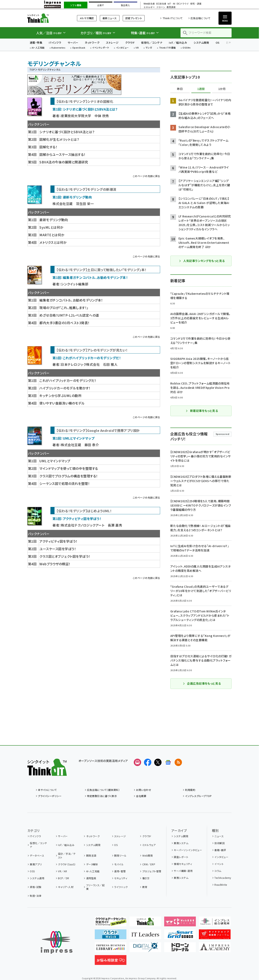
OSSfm (187, 48)
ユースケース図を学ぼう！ (58, 549)
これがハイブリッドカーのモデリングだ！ (68, 380)
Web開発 (148, 855)
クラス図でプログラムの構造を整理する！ (69, 476)
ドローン (161, 7)
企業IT (100, 5)
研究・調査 (196, 4)
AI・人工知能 (38, 48)
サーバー (73, 43)
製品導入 (125, 5)
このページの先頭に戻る (146, 176)
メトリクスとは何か (53, 242)
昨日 (180, 89)
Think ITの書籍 (167, 48)
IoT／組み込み (178, 43)
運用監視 (91, 878)
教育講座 (171, 7)
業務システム (181, 843)
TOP (32, 69)
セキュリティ (121, 878)
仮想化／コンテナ (152, 43)
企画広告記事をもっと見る (202, 683)
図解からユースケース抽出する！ (62, 154)
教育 (145, 887)
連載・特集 (36, 43)
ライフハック (121, 887)
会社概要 (141, 796)
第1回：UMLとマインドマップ (73, 438)
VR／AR (62, 871)
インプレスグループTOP (198, 796)
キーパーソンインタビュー (188, 850)
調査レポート (181, 857)
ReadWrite (221, 885)
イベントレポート (101, 48)
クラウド (130, 43)
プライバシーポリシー (50, 796)
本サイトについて (47, 790)
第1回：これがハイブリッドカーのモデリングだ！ (87, 358)
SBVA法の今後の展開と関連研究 (64, 162)
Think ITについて (173, 18)
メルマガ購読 (87, 18)
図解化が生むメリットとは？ (59, 139)
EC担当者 (161, 4)
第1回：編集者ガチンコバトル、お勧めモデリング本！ (90, 277)
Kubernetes (58, 48)
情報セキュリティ (183, 864)
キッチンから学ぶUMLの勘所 (60, 396)
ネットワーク (92, 43)
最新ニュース (110, 18)
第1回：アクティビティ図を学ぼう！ (77, 519)
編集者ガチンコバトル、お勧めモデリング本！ (71, 300)
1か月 (222, 89)
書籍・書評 (220, 850)
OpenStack (79, 48)
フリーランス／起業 (95, 887)
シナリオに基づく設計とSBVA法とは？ (67, 132)
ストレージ (112, 43)
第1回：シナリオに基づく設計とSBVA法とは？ (85, 109)
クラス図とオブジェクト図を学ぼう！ (65, 556)
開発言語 (91, 855)
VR (137, 48)
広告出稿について (200, 18)
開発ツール (120, 855)
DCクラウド (183, 4)
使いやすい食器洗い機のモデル (62, 403)
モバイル (119, 864)
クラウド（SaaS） (67, 864)
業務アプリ (36, 864)
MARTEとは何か (52, 235)
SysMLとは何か (51, 227)
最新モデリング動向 (54, 220)
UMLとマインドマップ (55, 461)
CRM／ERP (149, 864)
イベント (219, 864)
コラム (218, 871)
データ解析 (92, 864)
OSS (32, 871)
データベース (37, 855)
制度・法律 (36, 896)
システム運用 (37, 878)
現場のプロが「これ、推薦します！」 (64, 308)
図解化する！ (48, 147)
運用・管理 (120, 871)
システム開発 (201, 43)
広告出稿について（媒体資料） (103, 790)
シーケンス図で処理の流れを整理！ (65, 483)
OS (218, 43)
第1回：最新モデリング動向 (72, 197)
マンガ (149, 48)
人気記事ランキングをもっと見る (202, 261)
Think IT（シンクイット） (47, 18)
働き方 (146, 878)
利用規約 (190, 790)
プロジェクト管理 (152, 871)
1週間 (201, 89)
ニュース (219, 836)
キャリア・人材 (66, 887)
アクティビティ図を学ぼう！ (58, 541)
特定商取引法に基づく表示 (102, 796)
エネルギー (149, 7)
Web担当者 (149, 4)
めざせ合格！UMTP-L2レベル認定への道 (69, 315)
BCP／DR (64, 878)
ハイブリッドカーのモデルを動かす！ (65, 388)
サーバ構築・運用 (183, 871)
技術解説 (220, 843)
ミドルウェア (149, 845)
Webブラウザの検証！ (55, 564)
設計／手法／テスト (67, 855)
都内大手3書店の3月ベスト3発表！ (64, 323)
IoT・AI (171, 4)
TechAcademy (223, 878)
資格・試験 (36, 887)
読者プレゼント (134, 18)
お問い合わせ (144, 790)
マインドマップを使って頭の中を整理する (69, 468)
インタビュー (122, 48)
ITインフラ (55, 43)
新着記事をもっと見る (202, 411)
